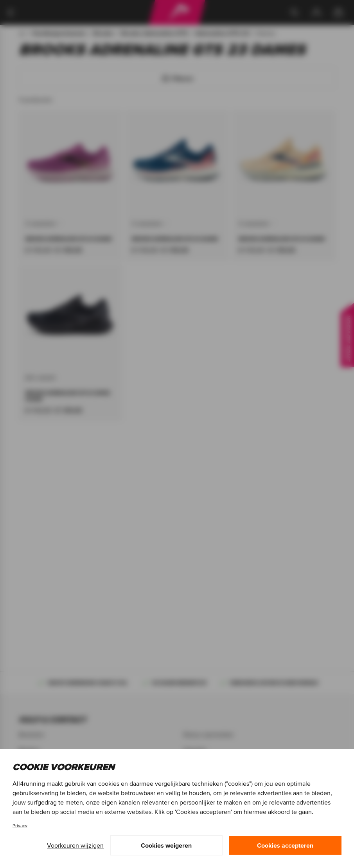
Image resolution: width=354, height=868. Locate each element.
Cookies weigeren (166, 845)
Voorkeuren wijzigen (75, 845)
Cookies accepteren (285, 845)
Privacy (20, 826)
